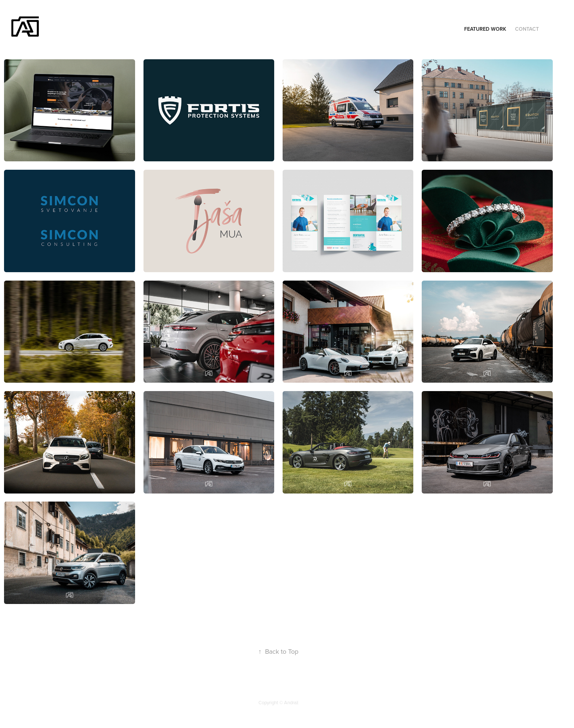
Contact (527, 29)
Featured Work (485, 29)
